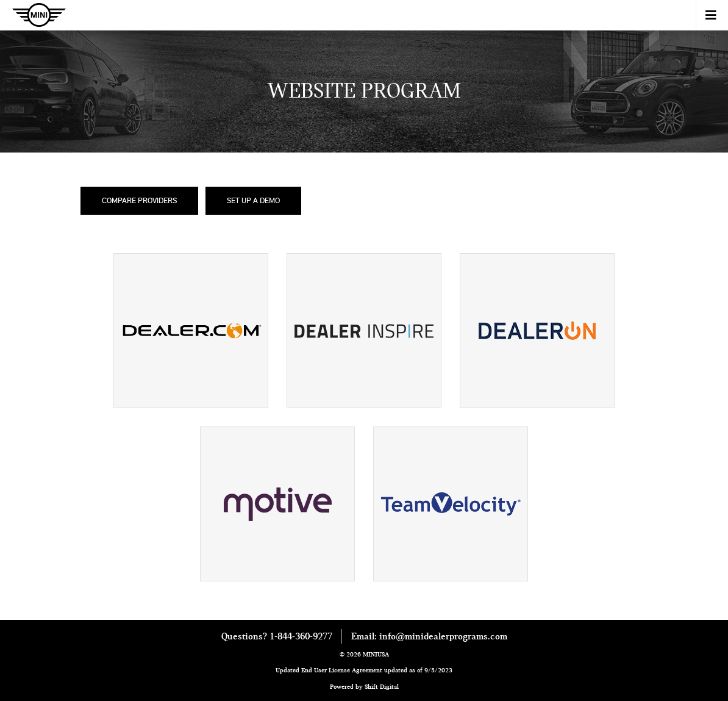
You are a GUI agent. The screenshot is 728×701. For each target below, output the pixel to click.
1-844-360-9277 (301, 636)
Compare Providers (139, 200)
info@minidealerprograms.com (443, 636)
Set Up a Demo (253, 200)
